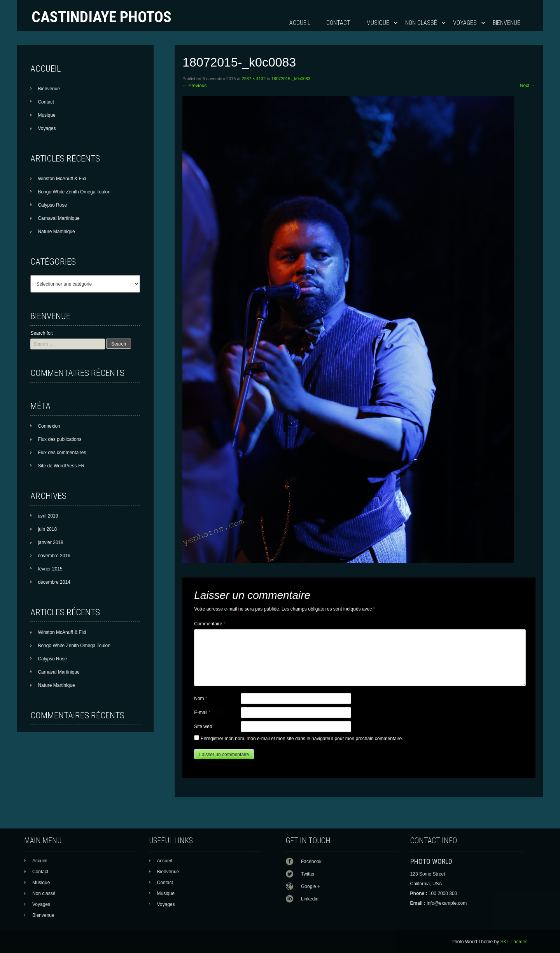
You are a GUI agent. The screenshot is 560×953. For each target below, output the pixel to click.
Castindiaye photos (101, 17)
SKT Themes (514, 942)
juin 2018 (47, 529)
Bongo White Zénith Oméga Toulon (74, 192)
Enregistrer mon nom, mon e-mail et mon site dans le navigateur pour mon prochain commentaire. (302, 739)
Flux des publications (59, 439)
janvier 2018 (50, 542)
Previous (194, 86)
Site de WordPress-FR (61, 466)
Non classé (421, 23)
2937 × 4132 (254, 79)
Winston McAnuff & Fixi (62, 179)
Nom (200, 699)
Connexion (49, 426)
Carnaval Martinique (59, 218)
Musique (378, 23)
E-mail (202, 713)
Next (528, 86)
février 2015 (50, 569)
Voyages (465, 23)
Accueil (300, 23)
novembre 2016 (54, 556)
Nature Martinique (56, 232)
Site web (203, 727)
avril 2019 (48, 516)
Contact (338, 23)
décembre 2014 (54, 582)
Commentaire (210, 624)
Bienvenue (507, 23)
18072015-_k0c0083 (291, 79)
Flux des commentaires (62, 453)
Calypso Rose (52, 205)
